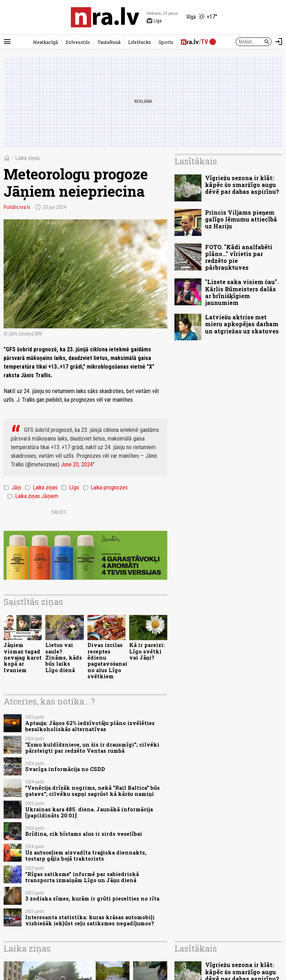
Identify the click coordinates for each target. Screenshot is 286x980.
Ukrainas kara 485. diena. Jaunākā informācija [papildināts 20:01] (89, 812)
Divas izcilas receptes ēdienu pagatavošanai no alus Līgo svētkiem (107, 660)
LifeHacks (140, 42)
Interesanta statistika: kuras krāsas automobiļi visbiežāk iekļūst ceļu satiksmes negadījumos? (90, 920)
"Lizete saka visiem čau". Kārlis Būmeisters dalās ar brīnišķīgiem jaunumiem (242, 292)
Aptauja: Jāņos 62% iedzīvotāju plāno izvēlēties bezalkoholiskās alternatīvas (90, 726)
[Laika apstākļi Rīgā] (202, 17)
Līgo (70, 488)
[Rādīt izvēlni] (7, 42)
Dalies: (59, 512)
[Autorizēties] (279, 42)
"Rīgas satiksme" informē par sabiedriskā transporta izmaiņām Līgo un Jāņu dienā (82, 877)
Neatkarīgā (46, 42)
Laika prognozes (105, 488)
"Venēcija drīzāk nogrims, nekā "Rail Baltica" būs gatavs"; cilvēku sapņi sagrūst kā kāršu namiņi (92, 791)
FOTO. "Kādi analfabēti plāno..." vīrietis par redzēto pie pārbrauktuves (239, 257)
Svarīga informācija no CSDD (65, 769)
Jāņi (12, 488)
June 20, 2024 (77, 464)
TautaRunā (109, 42)
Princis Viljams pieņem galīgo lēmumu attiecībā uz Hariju (241, 219)
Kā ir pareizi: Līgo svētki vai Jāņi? (147, 651)
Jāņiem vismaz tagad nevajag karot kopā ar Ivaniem (23, 657)
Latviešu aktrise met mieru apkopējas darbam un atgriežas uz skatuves (242, 324)
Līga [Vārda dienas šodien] (154, 21)
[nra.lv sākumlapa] (105, 17)
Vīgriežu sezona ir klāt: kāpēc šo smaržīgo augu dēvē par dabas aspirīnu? (242, 185)
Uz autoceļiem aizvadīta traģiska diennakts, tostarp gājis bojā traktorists (86, 856)
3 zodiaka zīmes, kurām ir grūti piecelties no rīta (92, 899)
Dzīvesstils (78, 42)
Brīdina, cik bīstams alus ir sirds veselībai (84, 834)
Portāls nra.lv (17, 207)
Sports (166, 42)
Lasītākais (196, 161)
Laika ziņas (28, 158)
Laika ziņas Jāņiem (33, 496)
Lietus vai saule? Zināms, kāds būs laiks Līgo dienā (64, 657)
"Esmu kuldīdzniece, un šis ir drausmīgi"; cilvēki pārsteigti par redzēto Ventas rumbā (92, 748)
